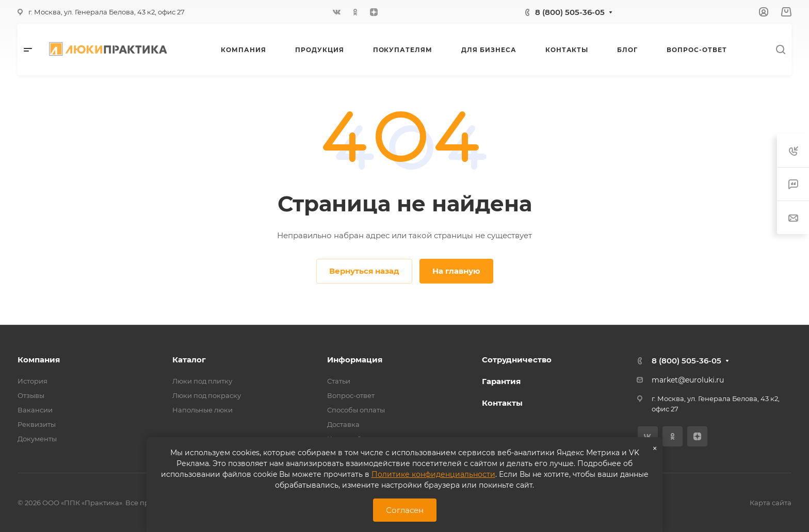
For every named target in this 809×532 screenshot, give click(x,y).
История (33, 381)
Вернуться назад (364, 271)
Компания (39, 360)
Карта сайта (771, 503)
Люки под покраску (207, 395)
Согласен (405, 510)
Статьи (339, 381)
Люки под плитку (202, 381)
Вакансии (35, 410)
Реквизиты (37, 424)
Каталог (189, 360)
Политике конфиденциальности (433, 474)
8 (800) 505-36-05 (570, 12)
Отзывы (31, 395)
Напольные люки (203, 410)
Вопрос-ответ (351, 395)
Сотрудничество (517, 360)
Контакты (502, 403)
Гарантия (501, 381)
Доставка (343, 424)
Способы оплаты (356, 410)
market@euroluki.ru (688, 380)
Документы (37, 439)
